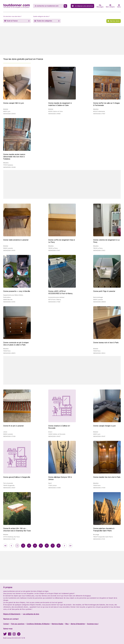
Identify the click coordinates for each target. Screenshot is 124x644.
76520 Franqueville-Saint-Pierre (103, 537)
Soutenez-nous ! (93, 624)
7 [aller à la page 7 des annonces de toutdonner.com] (53, 546)
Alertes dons (115, 21)
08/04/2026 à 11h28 (9, 539)
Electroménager (98, 297)
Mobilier (6, 109)
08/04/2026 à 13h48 (54, 488)
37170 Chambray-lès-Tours (12, 537)
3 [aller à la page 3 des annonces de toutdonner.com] (29, 546)
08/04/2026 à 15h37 (99, 436)
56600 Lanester (8, 248)
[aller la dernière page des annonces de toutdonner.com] (70, 546)
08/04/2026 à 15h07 (9, 488)
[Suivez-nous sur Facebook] (10, 635)
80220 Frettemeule (99, 111)
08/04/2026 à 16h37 (54, 436)
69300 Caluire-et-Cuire (55, 111)
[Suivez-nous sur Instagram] (14, 635)
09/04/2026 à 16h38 (9, 167)
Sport (50, 483)
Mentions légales (57, 624)
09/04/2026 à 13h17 (54, 250)
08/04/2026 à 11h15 (99, 539)
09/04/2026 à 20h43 (9, 114)
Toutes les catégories (44, 21)
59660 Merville (8, 300)
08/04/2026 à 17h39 (9, 436)
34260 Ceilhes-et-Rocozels (57, 434)
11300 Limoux (52, 485)
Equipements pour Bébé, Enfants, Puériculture (13, 296)
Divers (50, 432)
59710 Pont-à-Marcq (55, 300)
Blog (67, 624)
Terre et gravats (8, 483)
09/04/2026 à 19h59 (54, 114)
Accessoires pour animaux (56, 297)
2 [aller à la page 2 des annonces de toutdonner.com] (23, 546)
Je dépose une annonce (82, 6)
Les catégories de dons (31, 614)
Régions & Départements (12, 614)
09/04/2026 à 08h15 (9, 353)
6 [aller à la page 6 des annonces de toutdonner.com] (47, 546)
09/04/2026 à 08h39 (99, 302)
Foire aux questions (18, 624)
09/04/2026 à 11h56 (54, 302)
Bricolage (96, 535)
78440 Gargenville (9, 485)
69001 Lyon (7, 111)
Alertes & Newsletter (78, 624)
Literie (5, 432)
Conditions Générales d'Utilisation (38, 624)
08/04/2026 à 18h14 (99, 353)
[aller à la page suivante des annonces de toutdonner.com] (64, 546)
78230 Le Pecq (53, 248)
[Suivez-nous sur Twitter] (5, 635)
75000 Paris (7, 351)
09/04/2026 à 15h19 (9, 250)
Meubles (96, 109)
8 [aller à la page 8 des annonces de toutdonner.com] (59, 546)
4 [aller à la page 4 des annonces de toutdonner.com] (35, 546)
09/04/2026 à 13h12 (99, 250)
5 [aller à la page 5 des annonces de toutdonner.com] (41, 546)
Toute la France (12, 21)
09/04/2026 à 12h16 (9, 302)
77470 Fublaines (8, 165)
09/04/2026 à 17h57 (99, 114)
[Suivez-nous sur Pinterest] (19, 635)
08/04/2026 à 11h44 (99, 488)
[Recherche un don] (49, 6)
